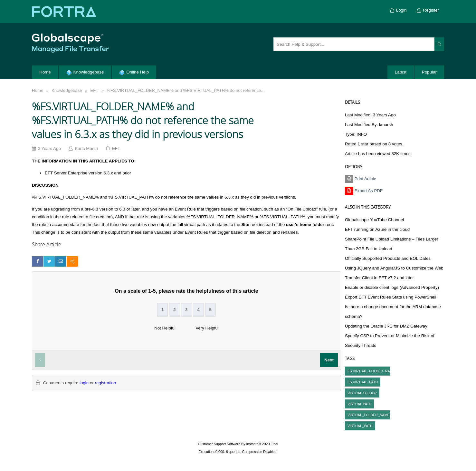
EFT (94, 90)
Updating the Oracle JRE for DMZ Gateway (386, 326)
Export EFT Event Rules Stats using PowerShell (390, 297)
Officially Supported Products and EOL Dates (388, 258)
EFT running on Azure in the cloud (377, 229)
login (84, 383)
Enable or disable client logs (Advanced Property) (392, 287)
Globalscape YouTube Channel (374, 220)
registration (105, 383)
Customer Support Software (219, 444)
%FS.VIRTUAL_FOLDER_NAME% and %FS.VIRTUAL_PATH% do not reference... (186, 90)
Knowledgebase (67, 90)
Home (38, 90)
